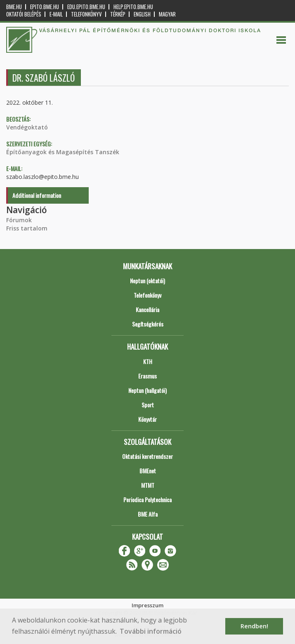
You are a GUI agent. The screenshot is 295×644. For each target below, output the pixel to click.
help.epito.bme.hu (133, 7)
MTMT (148, 485)
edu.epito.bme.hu (86, 7)
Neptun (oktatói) (147, 281)
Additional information (37, 195)
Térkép (118, 14)
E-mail (56, 14)
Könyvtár (147, 419)
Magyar (167, 14)
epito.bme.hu (45, 7)
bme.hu (14, 7)
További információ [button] (151, 631)
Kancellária (147, 309)
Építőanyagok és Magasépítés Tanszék (63, 152)
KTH (148, 361)
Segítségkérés (148, 324)
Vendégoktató (27, 127)
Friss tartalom (27, 228)
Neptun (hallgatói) (147, 390)
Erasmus (147, 376)
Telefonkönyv (86, 14)
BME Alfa (148, 514)
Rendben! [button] (254, 626)
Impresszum (147, 605)
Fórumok (19, 220)
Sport (148, 405)
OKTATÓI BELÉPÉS (24, 14)
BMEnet (148, 471)
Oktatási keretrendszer (147, 456)
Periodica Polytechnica (147, 499)
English (142, 14)
